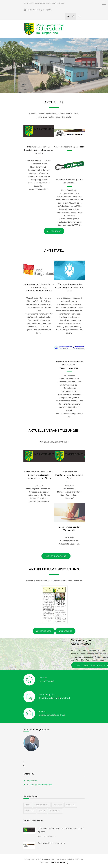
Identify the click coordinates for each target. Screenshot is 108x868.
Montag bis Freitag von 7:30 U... (39, 10)
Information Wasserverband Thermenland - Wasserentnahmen (69, 365)
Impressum (32, 781)
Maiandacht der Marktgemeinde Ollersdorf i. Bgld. (69, 475)
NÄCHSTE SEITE (65, 631)
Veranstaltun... (42, 805)
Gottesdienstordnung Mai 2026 (69, 147)
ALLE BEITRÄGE (54, 231)
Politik (42, 811)
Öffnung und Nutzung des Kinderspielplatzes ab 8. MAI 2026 (69, 287)
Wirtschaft (55, 811)
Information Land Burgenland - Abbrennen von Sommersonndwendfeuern (39, 287)
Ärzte (28, 805)
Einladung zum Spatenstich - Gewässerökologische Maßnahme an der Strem (39, 475)
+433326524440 (33, 3)
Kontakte (57, 805)
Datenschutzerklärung (59, 862)
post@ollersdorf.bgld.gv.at (53, 3)
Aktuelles (71, 805)
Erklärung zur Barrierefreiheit (40, 785)
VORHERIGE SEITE (44, 631)
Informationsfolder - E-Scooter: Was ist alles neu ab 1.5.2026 (39, 150)
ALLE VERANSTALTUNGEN (56, 556)
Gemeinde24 (46, 859)
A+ (68, 16)
